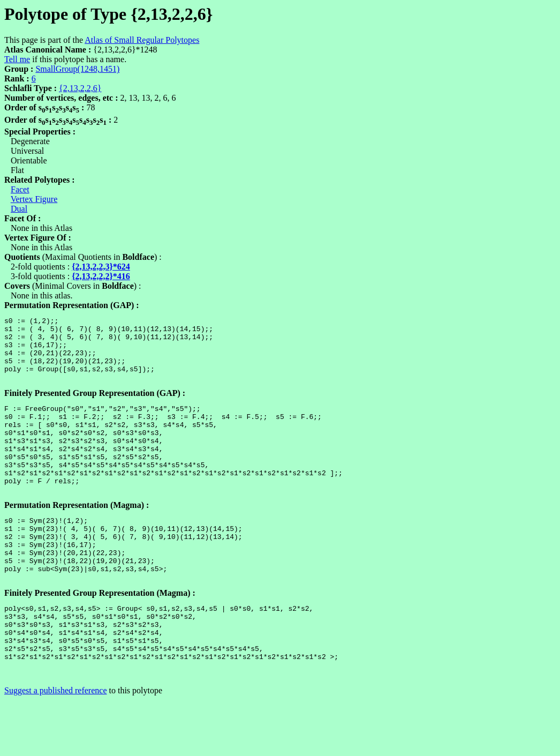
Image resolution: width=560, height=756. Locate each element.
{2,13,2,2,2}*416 (101, 276)
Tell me (17, 59)
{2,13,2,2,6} (80, 88)
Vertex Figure (34, 199)
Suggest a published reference (55, 747)
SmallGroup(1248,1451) (77, 69)
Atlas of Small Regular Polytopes (142, 40)
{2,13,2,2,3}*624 (101, 267)
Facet (20, 189)
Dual (19, 209)
